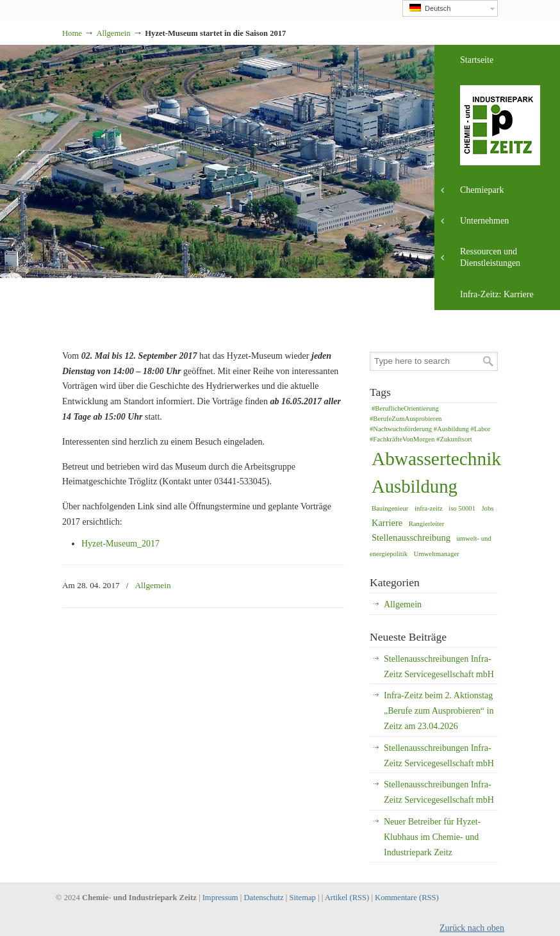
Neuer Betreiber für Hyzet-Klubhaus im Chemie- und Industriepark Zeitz (432, 837)
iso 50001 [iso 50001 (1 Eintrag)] (462, 508)
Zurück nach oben (472, 928)
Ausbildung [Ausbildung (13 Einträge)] (415, 486)
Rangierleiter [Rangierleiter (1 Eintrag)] (427, 524)
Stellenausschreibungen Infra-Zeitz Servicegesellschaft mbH (439, 667)
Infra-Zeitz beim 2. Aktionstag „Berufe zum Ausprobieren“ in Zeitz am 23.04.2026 (439, 711)
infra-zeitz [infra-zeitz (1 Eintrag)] (429, 508)
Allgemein (113, 33)
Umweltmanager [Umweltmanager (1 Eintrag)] (437, 554)
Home (72, 33)
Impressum (220, 898)
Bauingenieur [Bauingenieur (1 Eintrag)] (390, 508)
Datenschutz (263, 898)
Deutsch (430, 8)
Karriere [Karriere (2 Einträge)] (387, 523)
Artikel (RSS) (347, 898)
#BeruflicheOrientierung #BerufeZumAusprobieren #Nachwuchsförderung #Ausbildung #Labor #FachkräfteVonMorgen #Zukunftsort (430, 424)
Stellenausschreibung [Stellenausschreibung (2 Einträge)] (411, 538)
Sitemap (303, 898)
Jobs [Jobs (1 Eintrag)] (487, 508)
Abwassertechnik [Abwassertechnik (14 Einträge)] (436, 459)
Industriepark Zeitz (62, 4)
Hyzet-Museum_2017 (120, 544)
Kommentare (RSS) (407, 898)
